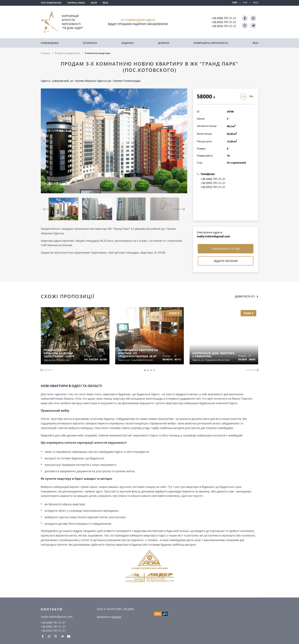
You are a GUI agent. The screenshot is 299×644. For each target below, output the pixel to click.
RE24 (105, 3)
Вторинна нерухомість (68, 53)
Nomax (117, 617)
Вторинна (90, 43)
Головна (45, 53)
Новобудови (50, 43)
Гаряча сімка (76, 3)
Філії (94, 3)
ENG (256, 3)
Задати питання (226, 261)
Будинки (127, 43)
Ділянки (164, 43)
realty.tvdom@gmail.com (213, 236)
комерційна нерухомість (211, 43)
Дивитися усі (245, 296)
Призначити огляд (226, 249)
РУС (245, 3)
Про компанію (51, 3)
